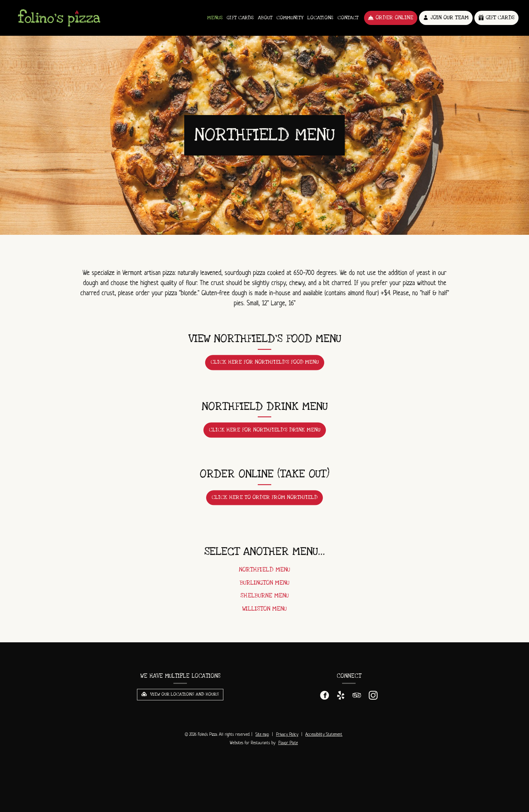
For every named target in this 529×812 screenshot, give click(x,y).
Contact (348, 18)
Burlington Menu (265, 586)
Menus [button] (215, 18)
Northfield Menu (264, 573)
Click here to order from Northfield (267, 503)
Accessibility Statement (324, 735)
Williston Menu (264, 612)
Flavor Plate (288, 743)
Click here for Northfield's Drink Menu (265, 433)
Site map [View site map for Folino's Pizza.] (262, 735)
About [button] (265, 18)
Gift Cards (240, 18)
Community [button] (290, 18)
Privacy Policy (287, 735)
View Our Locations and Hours (180, 694)
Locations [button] (320, 18)
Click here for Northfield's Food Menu (265, 366)
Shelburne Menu (265, 599)
